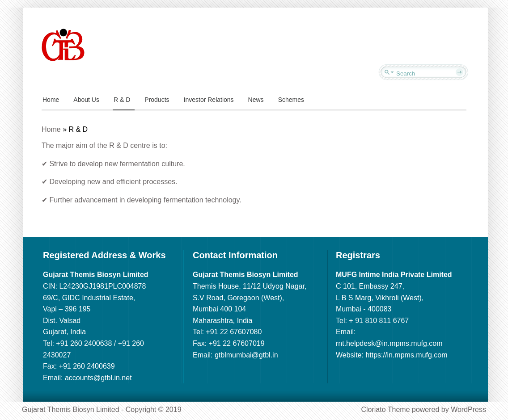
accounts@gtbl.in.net (98, 378)
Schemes (291, 100)
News (256, 100)
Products (157, 100)
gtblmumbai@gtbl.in (246, 355)
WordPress (468, 409)
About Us (86, 100)
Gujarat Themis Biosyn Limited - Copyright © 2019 (102, 409)
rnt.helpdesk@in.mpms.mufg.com (389, 343)
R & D (122, 100)
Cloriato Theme (385, 409)
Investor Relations (209, 100)
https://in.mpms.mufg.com (406, 355)
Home (51, 100)
